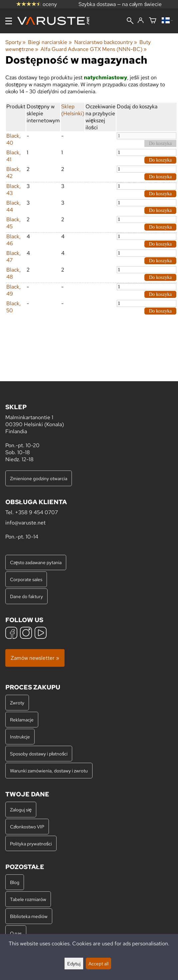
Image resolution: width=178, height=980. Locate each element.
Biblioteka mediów (29, 916)
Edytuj (74, 964)
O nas (16, 933)
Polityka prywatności (31, 844)
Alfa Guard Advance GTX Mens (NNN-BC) (94, 49)
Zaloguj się (21, 810)
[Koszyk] (153, 21)
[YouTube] (41, 634)
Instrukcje (20, 737)
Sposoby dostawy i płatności (39, 754)
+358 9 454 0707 (36, 512)
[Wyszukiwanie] (130, 21)
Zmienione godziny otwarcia (39, 478)
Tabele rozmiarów (28, 899)
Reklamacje (22, 720)
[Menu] (9, 21)
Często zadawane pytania (36, 562)
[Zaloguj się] (141, 21)
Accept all (98, 964)
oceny (37, 4)
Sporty (15, 42)
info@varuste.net (25, 523)
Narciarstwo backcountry (106, 42)
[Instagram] (26, 634)
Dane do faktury (26, 596)
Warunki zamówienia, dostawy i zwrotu (49, 771)
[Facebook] (11, 634)
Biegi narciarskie (50, 42)
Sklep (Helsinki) (73, 110)
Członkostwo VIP (27, 827)
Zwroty (17, 703)
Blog (15, 882)
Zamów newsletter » (35, 658)
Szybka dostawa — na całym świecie (120, 4)
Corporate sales (26, 579)
